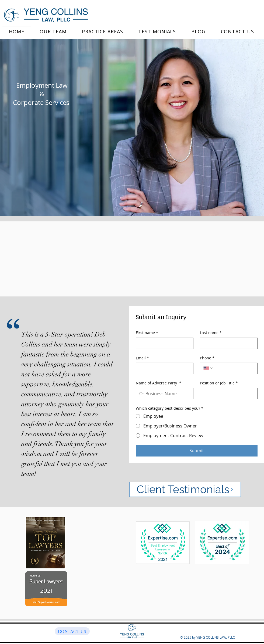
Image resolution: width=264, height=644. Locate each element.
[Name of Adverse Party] (163, 394)
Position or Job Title (219, 383)
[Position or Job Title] (227, 394)
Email (142, 358)
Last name (211, 333)
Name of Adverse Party (159, 383)
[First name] (163, 343)
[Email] (163, 368)
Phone (207, 358)
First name (147, 333)
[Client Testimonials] (185, 489)
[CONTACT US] (72, 631)
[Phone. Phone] (234, 368)
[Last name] (227, 343)
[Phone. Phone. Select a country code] (209, 368)
